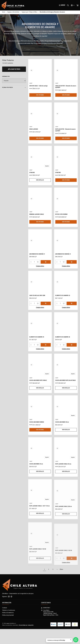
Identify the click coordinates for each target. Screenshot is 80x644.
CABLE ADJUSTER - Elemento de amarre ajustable (65, 87)
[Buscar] (68, 5)
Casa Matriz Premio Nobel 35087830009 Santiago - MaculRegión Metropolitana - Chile (50, 628)
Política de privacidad (8, 630)
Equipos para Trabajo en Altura (29, 12)
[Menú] (62, 5)
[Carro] (77, 5)
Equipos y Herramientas (13, 12)
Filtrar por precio (14, 88)
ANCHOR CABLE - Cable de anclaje (38, 87)
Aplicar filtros (14, 69)
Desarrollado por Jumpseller (26, 640)
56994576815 (46, 623)
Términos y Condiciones (9, 625)
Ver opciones (40, 96)
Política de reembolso (8, 628)
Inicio (4, 12)
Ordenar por (6, 77)
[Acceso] (73, 5)
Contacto (5, 623)
